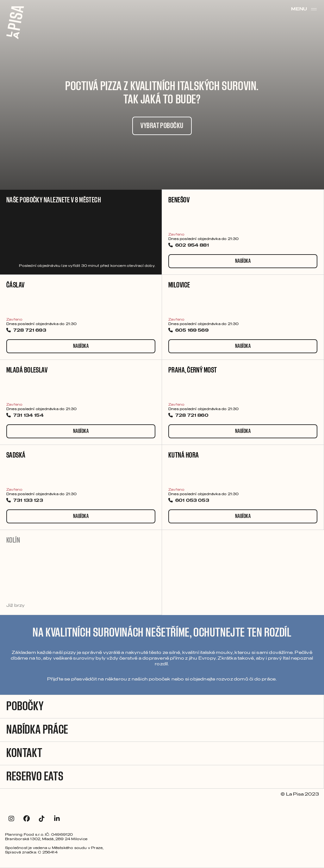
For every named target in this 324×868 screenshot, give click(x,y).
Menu (304, 9)
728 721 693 (26, 331)
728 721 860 (188, 416)
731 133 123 (25, 501)
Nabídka (243, 261)
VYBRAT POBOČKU (162, 126)
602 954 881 (189, 246)
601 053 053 (189, 501)
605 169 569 (188, 331)
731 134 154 (25, 416)
